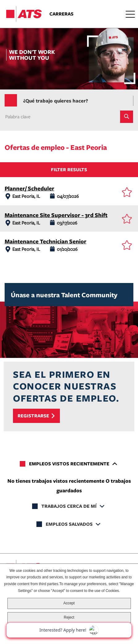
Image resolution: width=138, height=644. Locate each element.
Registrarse (33, 416)
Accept (69, 603)
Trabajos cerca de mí (69, 506)
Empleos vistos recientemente (69, 464)
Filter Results (69, 170)
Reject (69, 617)
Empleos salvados (69, 524)
